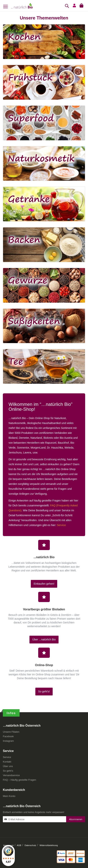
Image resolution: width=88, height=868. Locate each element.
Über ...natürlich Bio (44, 639)
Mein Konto (9, 796)
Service (61, 525)
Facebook (8, 736)
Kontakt (7, 762)
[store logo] (22, 6)
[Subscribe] (76, 819)
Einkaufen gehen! (44, 584)
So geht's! (44, 691)
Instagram (8, 741)
